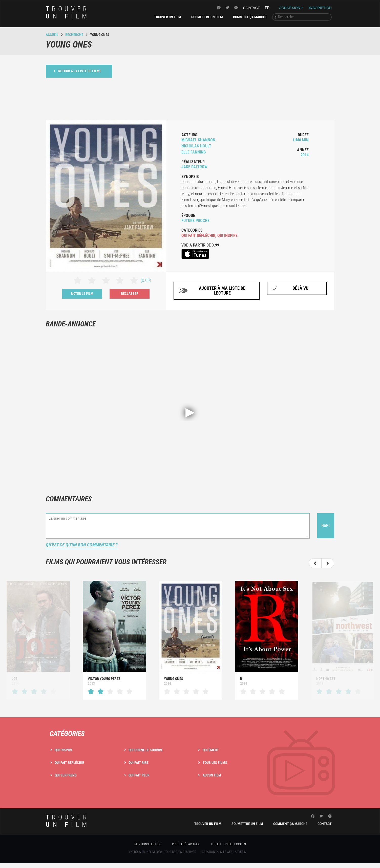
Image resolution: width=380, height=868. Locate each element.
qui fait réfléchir (198, 236)
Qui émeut (211, 750)
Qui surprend (66, 775)
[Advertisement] (190, 98)
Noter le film (82, 294)
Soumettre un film (207, 17)
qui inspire (227, 236)
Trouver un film (168, 17)
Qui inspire (64, 750)
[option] (114, 640)
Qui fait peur (139, 775)
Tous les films (215, 763)
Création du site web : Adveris (224, 852)
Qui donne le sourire (146, 750)
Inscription (320, 8)
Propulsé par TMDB (186, 844)
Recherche (74, 35)
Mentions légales (148, 844)
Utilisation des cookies (229, 844)
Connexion (291, 8)
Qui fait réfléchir (69, 763)
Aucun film (212, 775)
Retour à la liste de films (78, 71)
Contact (251, 8)
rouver (68, 13)
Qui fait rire (139, 763)
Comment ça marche (250, 17)
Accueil (52, 35)
